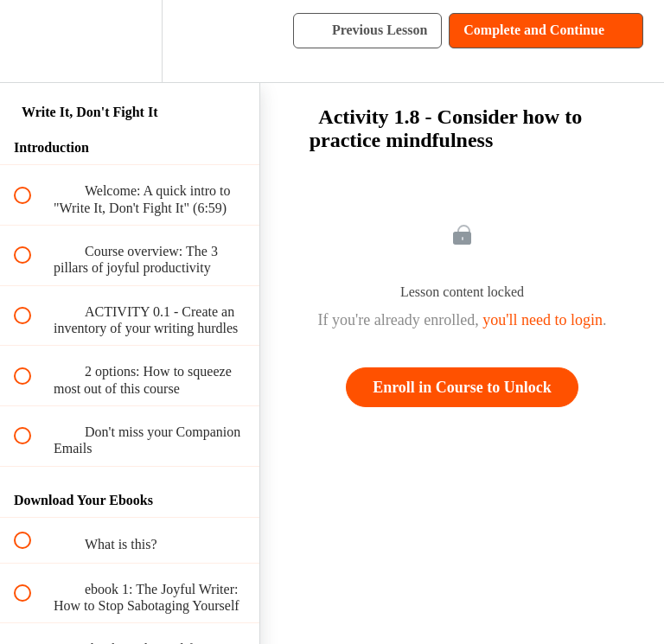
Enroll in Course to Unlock (462, 387)
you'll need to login (543, 320)
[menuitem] (130, 41)
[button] (32, 41)
